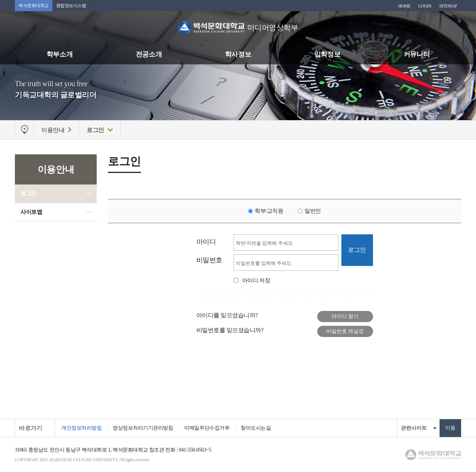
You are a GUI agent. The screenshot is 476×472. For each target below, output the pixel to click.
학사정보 (238, 54)
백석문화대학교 (34, 6)
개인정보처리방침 (81, 428)
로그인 (29, 193)
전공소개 (149, 54)
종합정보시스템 (71, 6)
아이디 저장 (256, 280)
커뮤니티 (416, 54)
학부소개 (59, 54)
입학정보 (327, 54)
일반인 (313, 211)
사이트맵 (31, 212)
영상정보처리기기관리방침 (143, 428)
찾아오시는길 (256, 428)
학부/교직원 (269, 211)
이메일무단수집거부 (207, 428)
